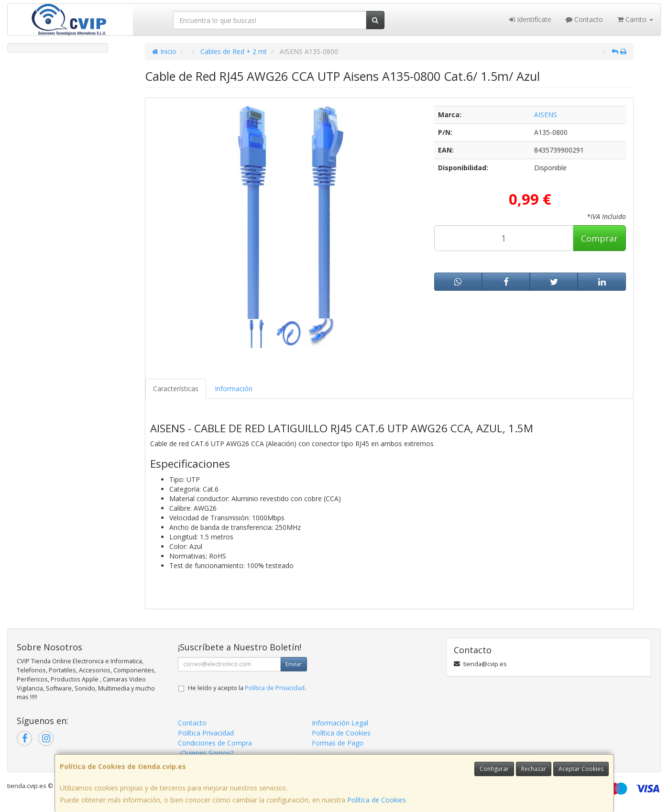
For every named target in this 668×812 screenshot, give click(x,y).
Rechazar (534, 769)
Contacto (584, 19)
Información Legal (340, 723)
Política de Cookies (377, 800)
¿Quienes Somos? (206, 753)
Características (176, 389)
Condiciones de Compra (215, 743)
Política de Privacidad (275, 688)
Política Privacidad (206, 733)
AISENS (546, 115)
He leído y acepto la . (247, 688)
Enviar (294, 664)
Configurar (494, 769)
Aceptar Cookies (581, 769)
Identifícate (530, 19)
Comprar (599, 238)
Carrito (635, 19)
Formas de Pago (338, 743)
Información (234, 389)
